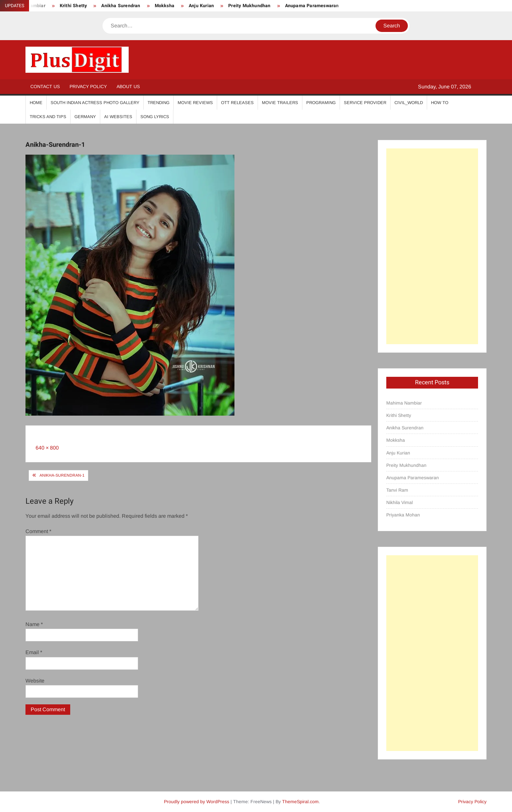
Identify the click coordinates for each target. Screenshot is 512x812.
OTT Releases (237, 103)
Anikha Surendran (121, 6)
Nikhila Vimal (400, 502)
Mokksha (165, 6)
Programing (321, 103)
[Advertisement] (432, 246)
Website (35, 681)
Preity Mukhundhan (249, 6)
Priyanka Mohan (403, 515)
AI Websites (118, 117)
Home (36, 103)
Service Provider (365, 103)
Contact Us (45, 86)
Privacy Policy (88, 86)
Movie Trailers (280, 103)
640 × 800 (47, 448)
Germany (85, 117)
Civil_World (409, 103)
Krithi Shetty (73, 6)
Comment (38, 531)
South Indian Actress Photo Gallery (95, 103)
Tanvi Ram (397, 490)
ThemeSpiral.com (300, 802)
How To (440, 103)
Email (34, 652)
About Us (128, 86)
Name (34, 624)
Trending (159, 103)
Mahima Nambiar (404, 403)
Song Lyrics (155, 117)
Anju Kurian (201, 6)
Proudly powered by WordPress (197, 802)
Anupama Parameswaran (312, 6)
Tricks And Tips (48, 117)
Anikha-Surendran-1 (62, 475)
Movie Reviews (195, 103)
